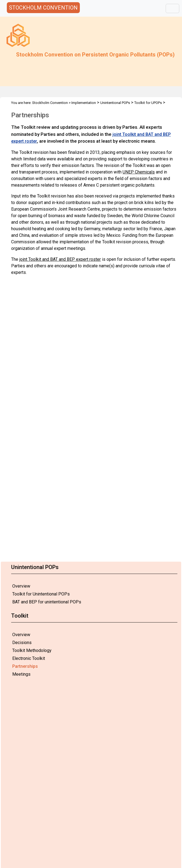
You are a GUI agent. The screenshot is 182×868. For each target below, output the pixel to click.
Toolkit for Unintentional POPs (41, 594)
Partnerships (25, 666)
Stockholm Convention (50, 103)
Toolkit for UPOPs (148, 103)
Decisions (22, 643)
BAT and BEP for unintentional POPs (47, 602)
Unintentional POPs (115, 103)
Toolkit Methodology (32, 650)
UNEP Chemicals (139, 172)
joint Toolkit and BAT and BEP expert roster (60, 259)
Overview (21, 586)
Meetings (21, 674)
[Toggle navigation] (172, 8)
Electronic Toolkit (29, 658)
